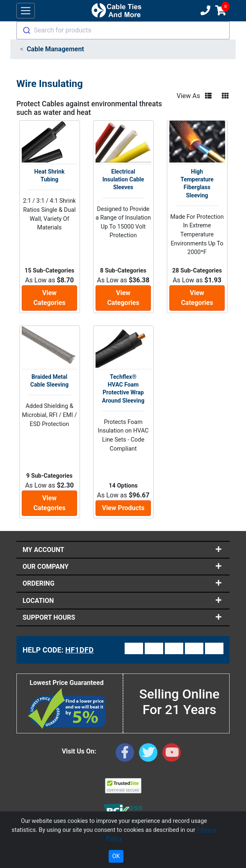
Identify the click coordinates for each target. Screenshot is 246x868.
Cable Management (55, 49)
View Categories (49, 298)
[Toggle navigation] (26, 11)
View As (188, 96)
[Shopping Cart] (221, 11)
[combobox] (123, 30)
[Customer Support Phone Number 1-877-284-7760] (205, 11)
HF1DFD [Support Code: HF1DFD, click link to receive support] (80, 650)
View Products (123, 508)
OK (116, 856)
